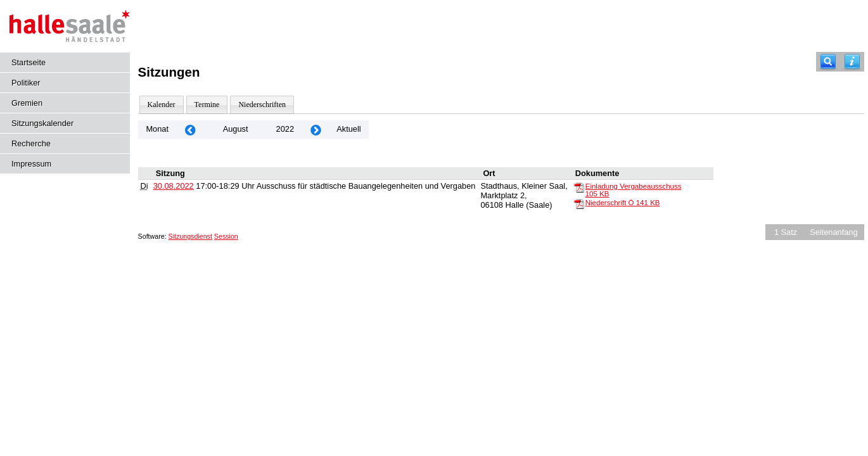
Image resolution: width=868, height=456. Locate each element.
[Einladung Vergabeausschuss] (579, 187)
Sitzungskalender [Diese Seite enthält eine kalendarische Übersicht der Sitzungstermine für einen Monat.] (42, 123)
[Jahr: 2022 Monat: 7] (190, 130)
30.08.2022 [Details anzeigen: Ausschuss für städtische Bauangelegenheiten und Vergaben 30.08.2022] (174, 186)
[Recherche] (828, 62)
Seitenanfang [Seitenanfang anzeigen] (833, 232)
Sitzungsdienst (190, 236)
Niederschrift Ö (623, 203)
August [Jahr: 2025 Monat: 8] (236, 129)
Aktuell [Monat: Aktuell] (348, 129)
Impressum (31, 164)
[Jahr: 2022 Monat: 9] (316, 130)
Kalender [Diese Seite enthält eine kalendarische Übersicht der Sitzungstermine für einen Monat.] (162, 104)
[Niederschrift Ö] (579, 203)
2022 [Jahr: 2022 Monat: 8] (285, 129)
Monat (157, 129)
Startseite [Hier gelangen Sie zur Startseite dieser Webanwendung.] (29, 62)
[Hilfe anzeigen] (852, 62)
